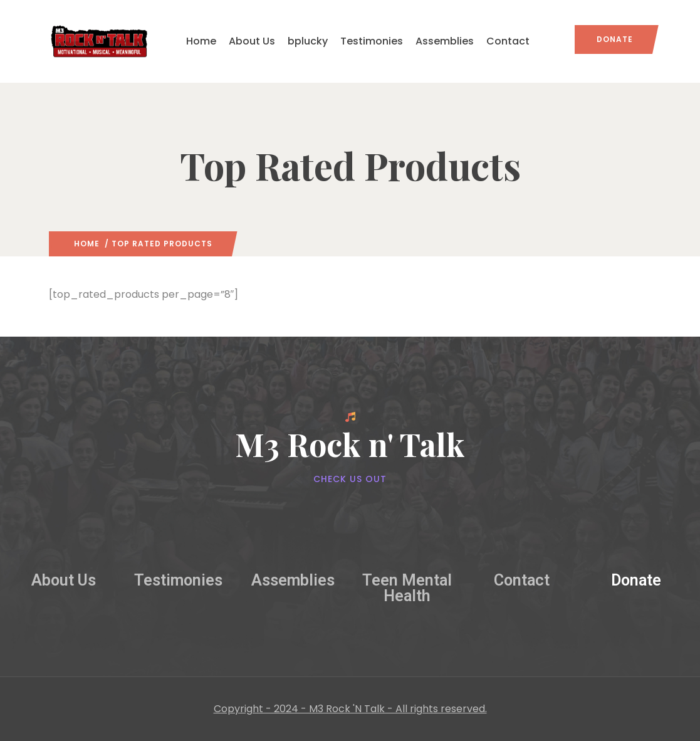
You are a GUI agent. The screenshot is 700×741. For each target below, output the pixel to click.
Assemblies (445, 41)
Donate (615, 39)
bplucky (308, 41)
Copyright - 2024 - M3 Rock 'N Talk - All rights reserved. (350, 709)
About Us (252, 41)
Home (201, 41)
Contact (508, 41)
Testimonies (372, 41)
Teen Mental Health (407, 588)
